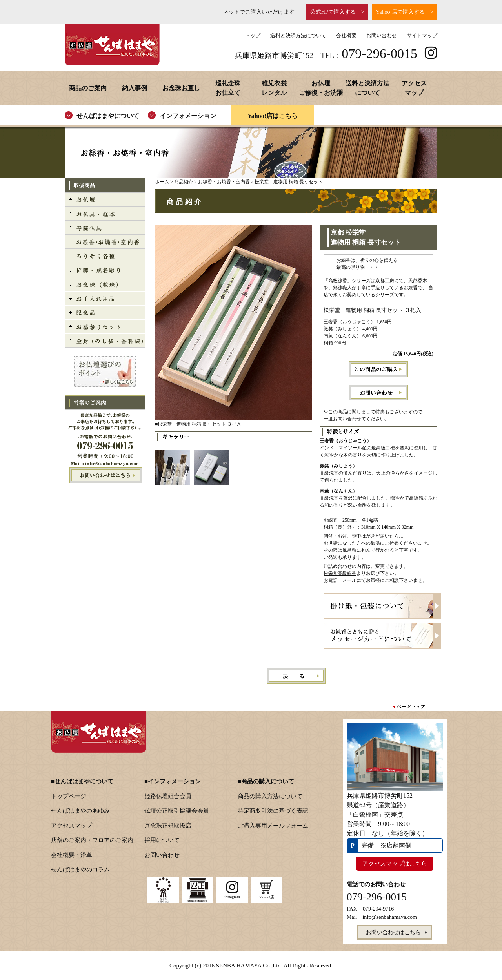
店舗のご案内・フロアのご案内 (92, 840)
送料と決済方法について (298, 35)
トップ (253, 35)
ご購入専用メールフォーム (273, 826)
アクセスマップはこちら (395, 864)
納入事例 (135, 88)
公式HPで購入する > (337, 12)
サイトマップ (422, 35)
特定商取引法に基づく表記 (273, 811)
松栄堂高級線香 (340, 573)
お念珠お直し (181, 88)
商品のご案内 (88, 88)
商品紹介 (184, 182)
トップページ (69, 796)
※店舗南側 (396, 845)
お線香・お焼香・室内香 (224, 182)
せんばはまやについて (108, 116)
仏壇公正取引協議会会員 (177, 811)
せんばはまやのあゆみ (80, 811)
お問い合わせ (382, 35)
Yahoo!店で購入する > (405, 12)
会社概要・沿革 (72, 855)
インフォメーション (188, 116)
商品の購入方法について (270, 796)
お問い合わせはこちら (105, 475)
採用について (162, 840)
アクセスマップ (72, 826)
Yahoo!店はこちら (273, 116)
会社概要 (346, 35)
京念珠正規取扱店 (168, 826)
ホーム (162, 182)
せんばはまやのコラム (80, 870)
